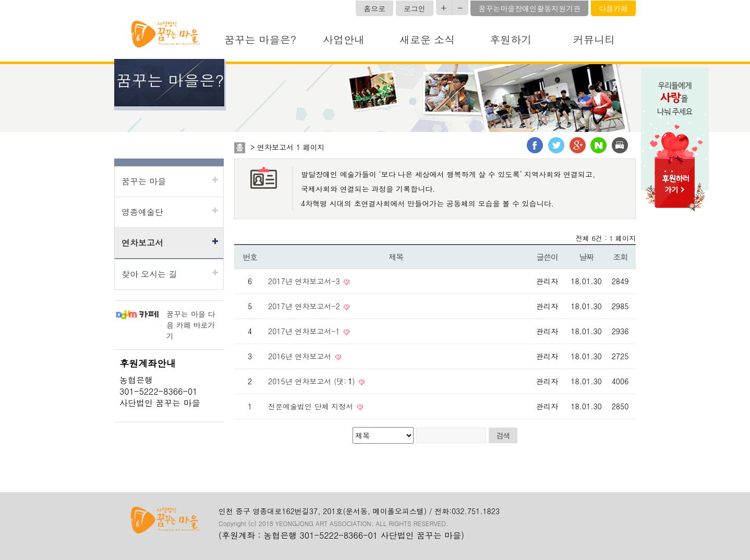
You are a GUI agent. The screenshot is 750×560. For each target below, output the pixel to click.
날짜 (586, 257)
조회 (620, 257)
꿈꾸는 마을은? (260, 39)
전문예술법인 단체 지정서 (312, 406)
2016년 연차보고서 (301, 356)
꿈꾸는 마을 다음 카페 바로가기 (191, 325)
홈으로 (374, 8)
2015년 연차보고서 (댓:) (313, 381)
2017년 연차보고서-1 (305, 331)
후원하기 (511, 39)
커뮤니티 (594, 39)
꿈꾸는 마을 (144, 181)
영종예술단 (142, 212)
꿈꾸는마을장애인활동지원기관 (529, 8)
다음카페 (613, 8)
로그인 (415, 8)
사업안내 (344, 39)
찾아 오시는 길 (149, 274)
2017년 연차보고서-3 (305, 281)
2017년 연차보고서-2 (305, 306)
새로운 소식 (427, 39)
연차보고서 (142, 243)
